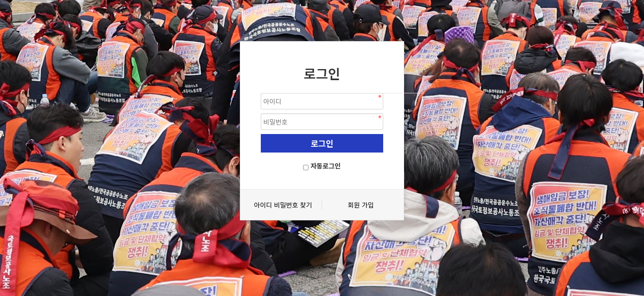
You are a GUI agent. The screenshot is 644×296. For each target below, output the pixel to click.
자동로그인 (326, 166)
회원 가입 (361, 205)
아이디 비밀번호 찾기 (283, 205)
